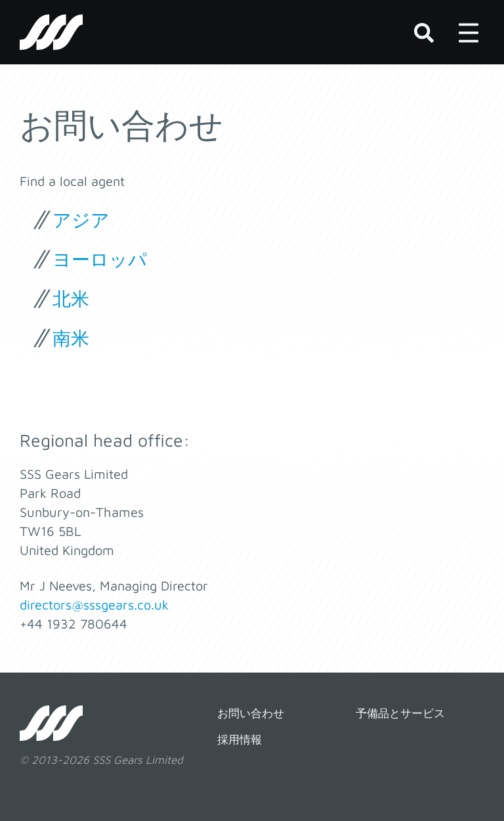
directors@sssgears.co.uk (94, 605)
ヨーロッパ (100, 259)
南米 (71, 338)
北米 (71, 299)
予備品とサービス (400, 713)
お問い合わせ (251, 713)
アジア (81, 220)
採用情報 (240, 740)
